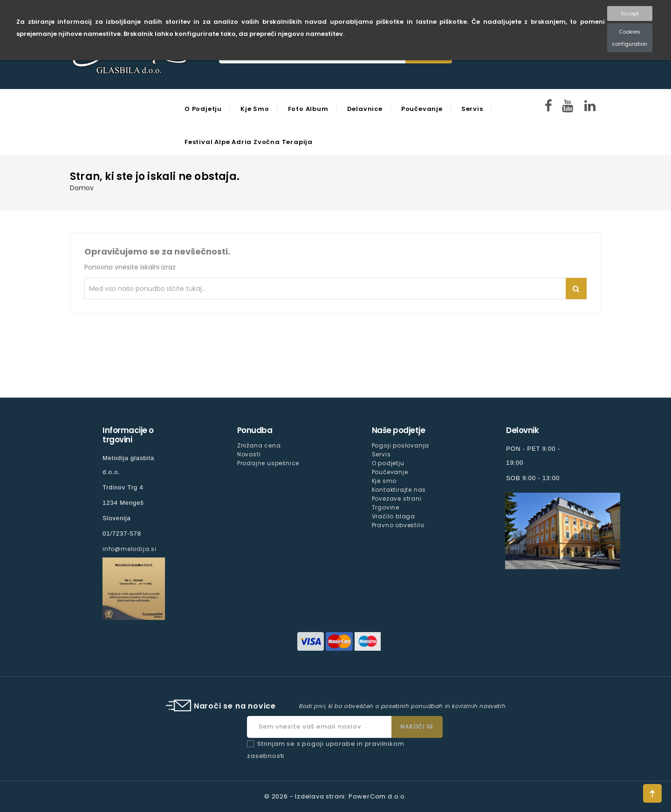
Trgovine (386, 507)
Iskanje (576, 289)
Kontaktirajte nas (399, 490)
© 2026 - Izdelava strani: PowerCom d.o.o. (335, 796)
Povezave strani (397, 499)
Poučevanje (422, 109)
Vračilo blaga (394, 516)
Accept (630, 14)
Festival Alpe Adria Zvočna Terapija (249, 142)
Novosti (249, 454)
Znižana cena (259, 445)
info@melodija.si (130, 549)
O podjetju (203, 109)
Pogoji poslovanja (401, 445)
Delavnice (365, 109)
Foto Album (308, 109)
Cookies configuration (630, 38)
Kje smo (255, 109)
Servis (472, 109)
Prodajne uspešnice (268, 463)
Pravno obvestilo (398, 525)
